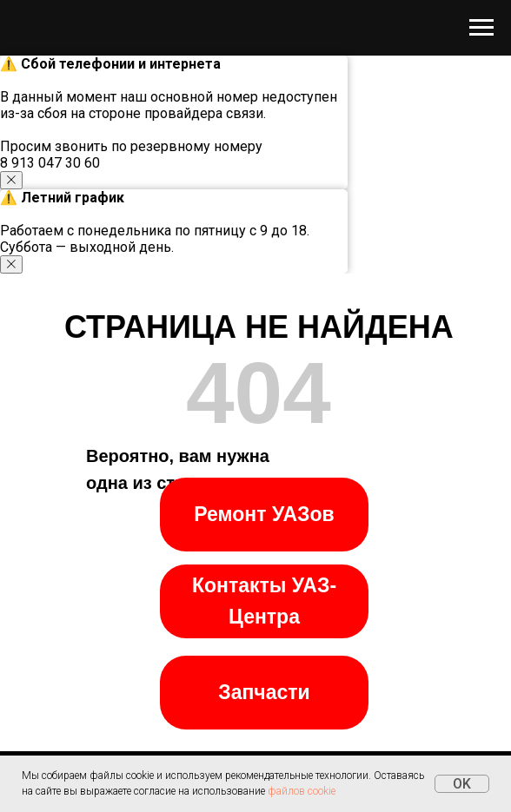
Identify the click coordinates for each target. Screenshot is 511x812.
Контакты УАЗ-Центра (264, 601)
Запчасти (264, 692)
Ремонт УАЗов (264, 514)
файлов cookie (302, 791)
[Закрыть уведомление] (11, 180)
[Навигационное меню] (481, 28)
